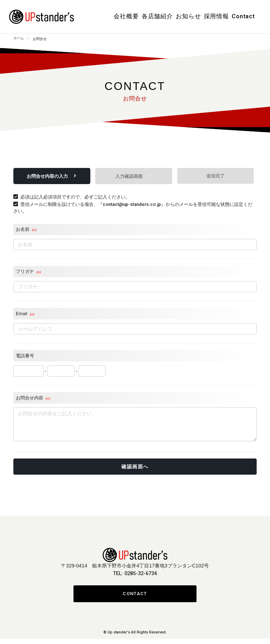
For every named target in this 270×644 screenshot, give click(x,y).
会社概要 (131, 15)
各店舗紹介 (160, 15)
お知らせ (190, 15)
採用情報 (217, 15)
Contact (243, 15)
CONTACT (135, 599)
